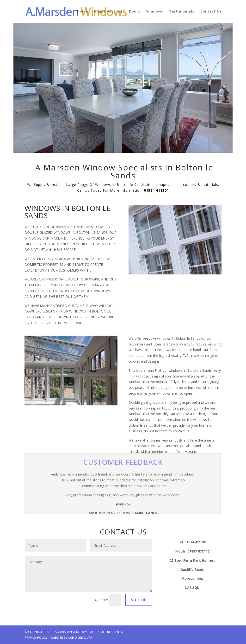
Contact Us (211, 12)
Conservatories (108, 12)
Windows (155, 12)
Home (83, 12)
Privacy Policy (36, 637)
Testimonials (182, 12)
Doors (135, 12)
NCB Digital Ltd (80, 637)
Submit (139, 600)
